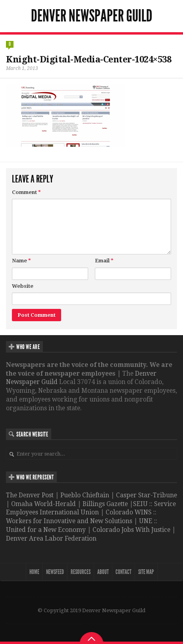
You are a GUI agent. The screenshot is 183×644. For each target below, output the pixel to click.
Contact (123, 572)
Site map (146, 572)
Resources (81, 572)
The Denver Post (30, 495)
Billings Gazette (105, 504)
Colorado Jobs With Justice (131, 530)
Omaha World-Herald (43, 504)
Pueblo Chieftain (85, 495)
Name (21, 261)
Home (34, 572)
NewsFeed (55, 572)
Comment (26, 192)
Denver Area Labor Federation (51, 538)
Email (104, 261)
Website (23, 286)
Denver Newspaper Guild (92, 16)
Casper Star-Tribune (146, 495)
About (103, 572)
